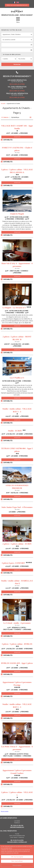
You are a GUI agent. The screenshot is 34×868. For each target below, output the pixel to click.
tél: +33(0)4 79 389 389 (17, 825)
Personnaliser (17, 865)
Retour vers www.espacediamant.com (17, 5)
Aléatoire (6, 117)
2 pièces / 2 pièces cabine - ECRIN (17, 544)
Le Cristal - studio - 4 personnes (17, 623)
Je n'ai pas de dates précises (12, 54)
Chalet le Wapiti (17, 214)
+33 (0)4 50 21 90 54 (17, 95)
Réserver (17, 137)
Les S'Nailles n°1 (17, 378)
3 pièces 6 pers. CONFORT (13, 563)
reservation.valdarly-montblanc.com (17, 842)
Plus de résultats (5, 811)
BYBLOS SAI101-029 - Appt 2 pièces (17, 663)
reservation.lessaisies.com (17, 827)
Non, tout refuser (17, 861)
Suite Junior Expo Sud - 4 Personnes (17, 507)
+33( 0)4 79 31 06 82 (17, 88)
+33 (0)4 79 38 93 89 (17, 82)
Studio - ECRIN (15, 431)
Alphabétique (15, 117)
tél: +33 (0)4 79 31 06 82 (17, 840)
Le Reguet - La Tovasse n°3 (14, 308)
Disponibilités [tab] (8, 140)
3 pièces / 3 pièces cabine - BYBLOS (17, 644)
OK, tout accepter (17, 857)
